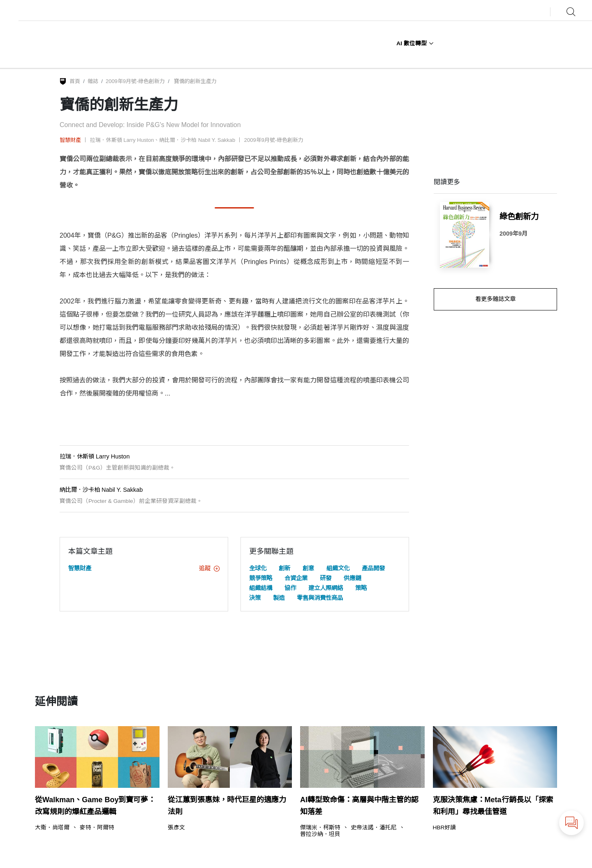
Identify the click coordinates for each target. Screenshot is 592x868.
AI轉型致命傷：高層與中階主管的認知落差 (359, 806)
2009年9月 (513, 234)
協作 (290, 588)
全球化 (258, 568)
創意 (308, 568)
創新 (284, 568)
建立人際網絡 (326, 588)
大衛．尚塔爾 (52, 828)
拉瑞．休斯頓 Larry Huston (122, 140)
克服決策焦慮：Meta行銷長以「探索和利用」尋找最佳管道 (493, 806)
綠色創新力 (519, 216)
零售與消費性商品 (320, 598)
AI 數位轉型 (415, 43)
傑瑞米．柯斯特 (320, 828)
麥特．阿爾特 (97, 828)
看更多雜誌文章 (495, 299)
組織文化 (338, 568)
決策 (255, 598)
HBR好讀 (445, 828)
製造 (279, 598)
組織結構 (261, 588)
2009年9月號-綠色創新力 (135, 81)
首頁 (75, 81)
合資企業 (296, 578)
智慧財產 (70, 140)
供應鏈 (352, 578)
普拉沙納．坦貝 (320, 834)
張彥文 (176, 828)
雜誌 (93, 81)
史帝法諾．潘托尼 (374, 828)
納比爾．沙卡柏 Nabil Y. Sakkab (197, 140)
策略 (361, 588)
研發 (326, 578)
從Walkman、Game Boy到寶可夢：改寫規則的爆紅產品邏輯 (95, 806)
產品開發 (373, 568)
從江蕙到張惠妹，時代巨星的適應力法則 (227, 806)
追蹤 (209, 568)
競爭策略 (261, 578)
